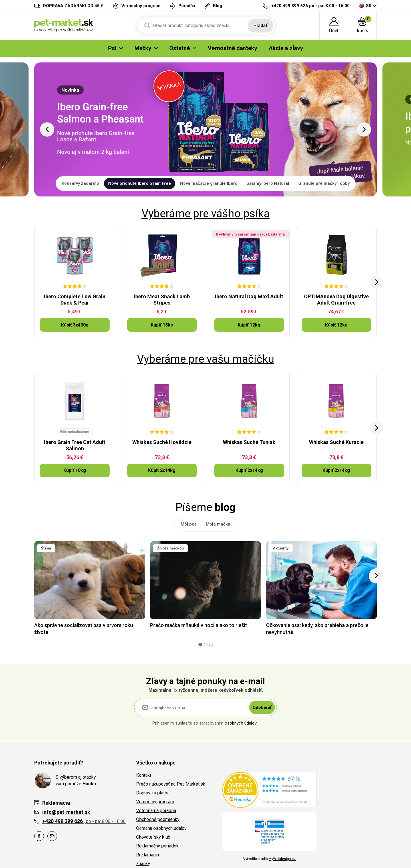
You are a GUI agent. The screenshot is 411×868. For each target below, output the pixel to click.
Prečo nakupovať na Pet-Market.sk (171, 784)
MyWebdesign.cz (282, 859)
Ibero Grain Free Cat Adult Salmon (75, 445)
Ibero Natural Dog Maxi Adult (249, 296)
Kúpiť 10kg (75, 470)
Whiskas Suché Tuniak (249, 442)
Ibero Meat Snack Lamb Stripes (162, 300)
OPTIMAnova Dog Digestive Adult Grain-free (336, 300)
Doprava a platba (153, 793)
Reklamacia (148, 855)
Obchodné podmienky (158, 819)
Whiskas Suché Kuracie (336, 442)
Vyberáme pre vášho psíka (206, 214)
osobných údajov (241, 723)
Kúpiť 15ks (162, 325)
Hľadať (260, 26)
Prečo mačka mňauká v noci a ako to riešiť (199, 625)
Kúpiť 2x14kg (162, 470)
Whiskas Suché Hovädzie (162, 442)
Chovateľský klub (153, 837)
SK (365, 6)
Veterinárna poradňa (156, 811)
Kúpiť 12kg (249, 325)
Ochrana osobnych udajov (161, 828)
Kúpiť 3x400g (75, 325)
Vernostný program (155, 802)
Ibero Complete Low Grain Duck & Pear (75, 300)
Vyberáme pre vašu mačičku (206, 359)
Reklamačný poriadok (157, 846)
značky (143, 864)
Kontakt (144, 775)
